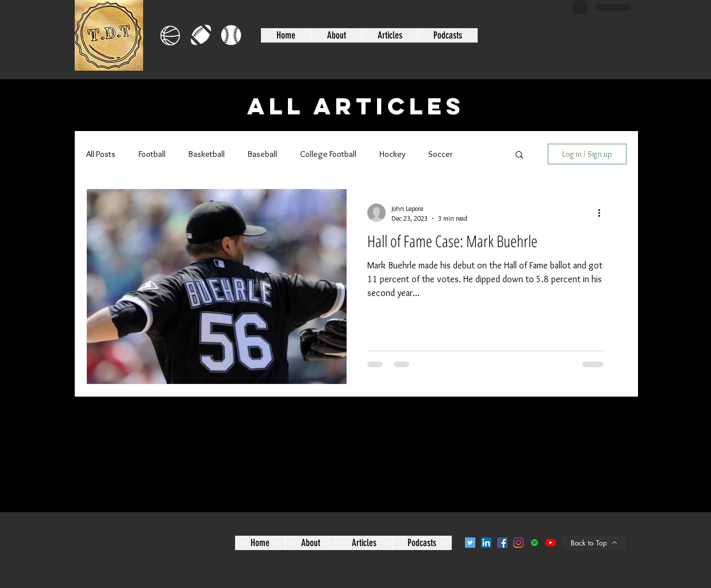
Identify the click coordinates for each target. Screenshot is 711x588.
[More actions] (604, 213)
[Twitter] (470, 543)
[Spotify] (535, 543)
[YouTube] (551, 543)
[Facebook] (502, 543)
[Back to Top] (594, 543)
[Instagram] (518, 543)
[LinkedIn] (486, 543)
